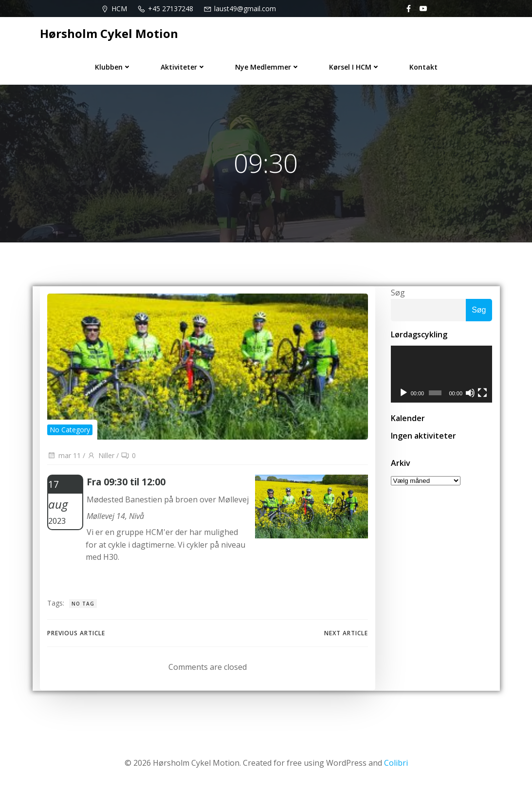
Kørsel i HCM (355, 66)
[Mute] (470, 394)
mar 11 (64, 457)
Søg (397, 293)
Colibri (396, 764)
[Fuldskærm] (483, 394)
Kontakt (423, 66)
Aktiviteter (183, 66)
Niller (101, 457)
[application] (441, 375)
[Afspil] (403, 394)
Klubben (113, 66)
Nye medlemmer (267, 66)
